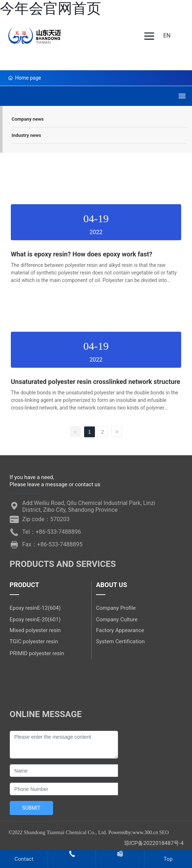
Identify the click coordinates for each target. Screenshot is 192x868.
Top (168, 859)
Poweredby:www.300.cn (133, 833)
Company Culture (117, 619)
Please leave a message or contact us (55, 484)
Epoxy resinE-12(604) (35, 608)
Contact (24, 859)
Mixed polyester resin (35, 630)
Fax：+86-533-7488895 (53, 544)
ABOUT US (112, 585)
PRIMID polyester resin (37, 653)
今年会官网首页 (51, 8)
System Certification (120, 641)
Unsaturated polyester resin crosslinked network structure (95, 382)
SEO (164, 833)
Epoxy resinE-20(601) (35, 619)
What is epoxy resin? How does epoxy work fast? (82, 254)
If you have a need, (32, 477)
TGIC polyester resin (34, 641)
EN (167, 35)
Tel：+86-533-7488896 (52, 532)
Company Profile (116, 608)
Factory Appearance (120, 630)
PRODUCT (25, 585)
